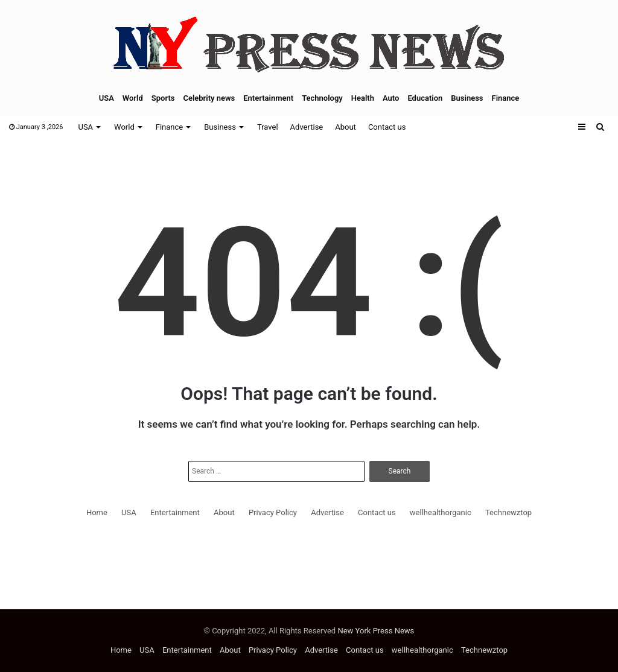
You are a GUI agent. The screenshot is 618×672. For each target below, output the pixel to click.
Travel (268, 127)
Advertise (307, 127)
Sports (163, 98)
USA (107, 98)
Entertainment (268, 98)
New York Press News (376, 631)
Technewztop (508, 512)
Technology (322, 98)
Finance (506, 98)
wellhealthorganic (441, 512)
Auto (391, 98)
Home (97, 512)
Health (363, 98)
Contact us (387, 127)
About (346, 127)
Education (425, 98)
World (133, 98)
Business (467, 98)
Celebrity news (209, 98)
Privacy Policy (273, 512)
